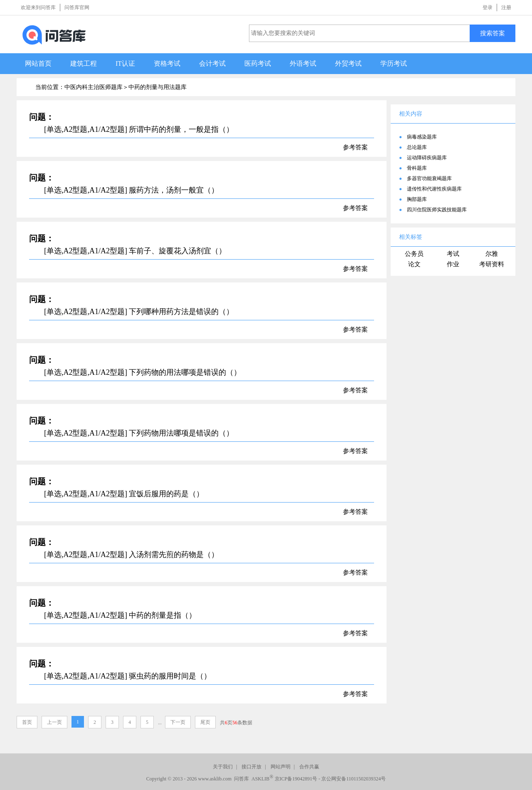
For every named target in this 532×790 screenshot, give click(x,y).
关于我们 (223, 767)
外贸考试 (348, 63)
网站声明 (281, 767)
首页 (27, 722)
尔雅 (492, 254)
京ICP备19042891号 (296, 779)
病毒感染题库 (422, 137)
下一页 (178, 722)
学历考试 (394, 63)
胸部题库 (417, 199)
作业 (453, 264)
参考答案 (355, 147)
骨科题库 (417, 168)
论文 (414, 264)
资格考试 (167, 63)
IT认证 (125, 63)
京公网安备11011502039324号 (353, 779)
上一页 (54, 722)
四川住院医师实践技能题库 (437, 210)
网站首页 (38, 63)
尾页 (205, 722)
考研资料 (492, 264)
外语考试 (303, 63)
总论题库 (417, 147)
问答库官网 (77, 7)
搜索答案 (493, 33)
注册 (506, 7)
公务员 (414, 254)
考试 (453, 254)
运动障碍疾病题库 (427, 158)
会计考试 (212, 63)
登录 (488, 7)
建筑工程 (84, 63)
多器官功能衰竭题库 (429, 178)
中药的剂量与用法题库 (158, 87)
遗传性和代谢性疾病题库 (434, 189)
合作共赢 (309, 767)
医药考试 (258, 63)
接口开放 (251, 767)
